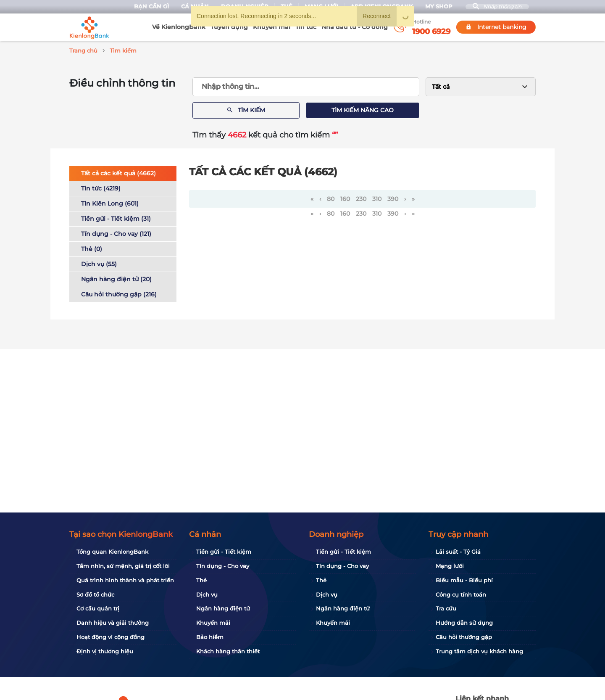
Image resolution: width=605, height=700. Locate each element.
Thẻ (201, 580)
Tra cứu (446, 608)
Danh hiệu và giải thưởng (113, 623)
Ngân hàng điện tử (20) (116, 278)
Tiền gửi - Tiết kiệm (224, 552)
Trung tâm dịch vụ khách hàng (479, 651)
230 (361, 198)
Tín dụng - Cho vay (223, 566)
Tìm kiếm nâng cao (363, 109)
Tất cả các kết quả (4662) (118, 172)
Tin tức (306, 27)
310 (377, 198)
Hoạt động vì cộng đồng (110, 637)
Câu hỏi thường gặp (464, 637)
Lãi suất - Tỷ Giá (458, 552)
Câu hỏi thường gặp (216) (119, 293)
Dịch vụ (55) (99, 263)
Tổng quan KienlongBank (112, 552)
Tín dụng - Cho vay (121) (116, 232)
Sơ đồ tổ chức (95, 594)
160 (345, 198)
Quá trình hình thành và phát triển (125, 580)
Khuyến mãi (272, 27)
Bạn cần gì (148, 7)
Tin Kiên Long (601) (110, 202)
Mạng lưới (450, 566)
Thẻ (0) (92, 248)
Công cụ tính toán (461, 594)
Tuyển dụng (229, 27)
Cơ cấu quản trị (98, 608)
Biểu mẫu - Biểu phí (464, 580)
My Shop (435, 7)
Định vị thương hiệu (105, 651)
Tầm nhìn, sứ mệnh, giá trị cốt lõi (123, 566)
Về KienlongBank (179, 27)
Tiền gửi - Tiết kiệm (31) (116, 217)
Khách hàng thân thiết (228, 651)
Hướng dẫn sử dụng (464, 623)
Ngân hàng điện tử (223, 608)
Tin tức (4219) (101, 187)
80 (331, 198)
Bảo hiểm (210, 637)
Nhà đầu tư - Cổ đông (355, 27)
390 (393, 198)
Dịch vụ (207, 594)
